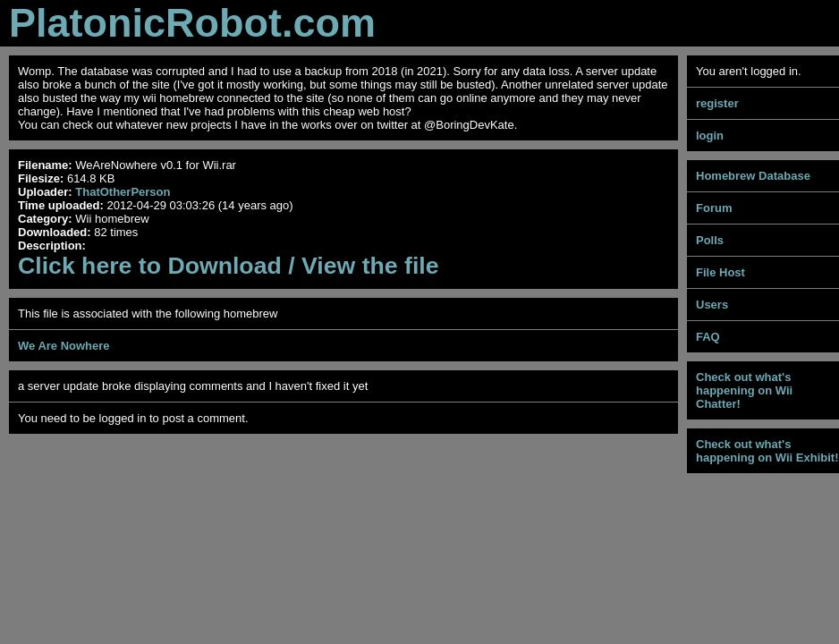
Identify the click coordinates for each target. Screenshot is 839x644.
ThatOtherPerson (123, 192)
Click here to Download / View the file (229, 266)
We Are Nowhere (64, 346)
